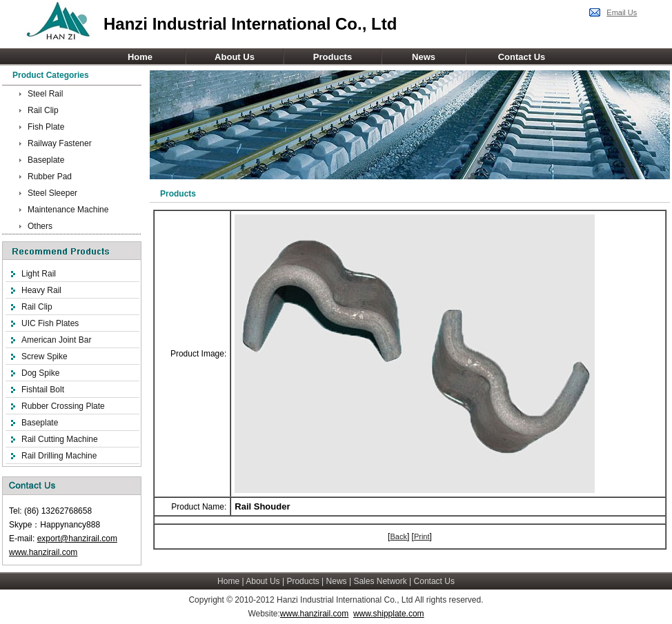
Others (40, 226)
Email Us (622, 12)
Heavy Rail (41, 290)
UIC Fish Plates (50, 323)
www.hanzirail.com (43, 552)
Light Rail (39, 274)
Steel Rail (45, 94)
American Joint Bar (56, 340)
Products (333, 57)
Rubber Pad (50, 177)
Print (422, 536)
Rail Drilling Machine (59, 456)
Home (140, 57)
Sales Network (380, 581)
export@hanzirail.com (77, 539)
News (424, 57)
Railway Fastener (60, 143)
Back (398, 536)
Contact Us (522, 57)
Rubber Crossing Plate (63, 406)
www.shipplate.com (389, 614)
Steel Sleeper (52, 193)
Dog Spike (40, 373)
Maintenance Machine (68, 210)
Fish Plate (46, 127)
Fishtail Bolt (43, 390)
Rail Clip (43, 110)
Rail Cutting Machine (60, 439)
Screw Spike (45, 356)
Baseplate (46, 160)
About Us (235, 57)
